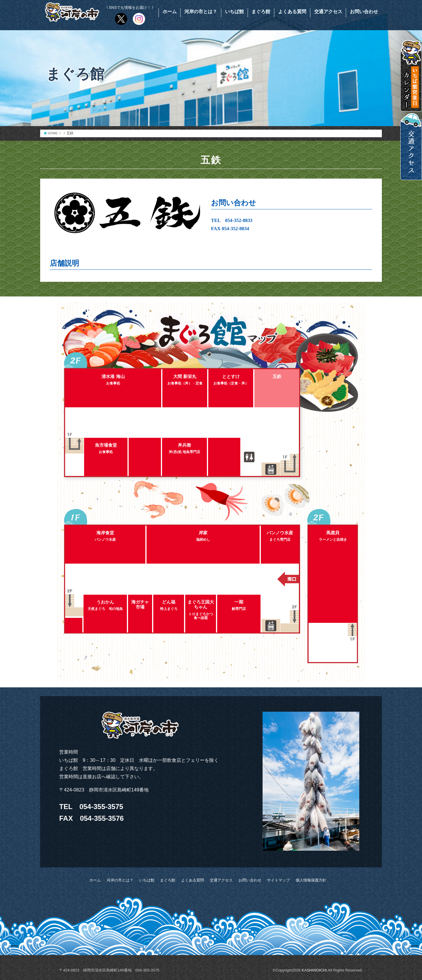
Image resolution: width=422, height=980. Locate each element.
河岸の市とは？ (201, 12)
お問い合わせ (364, 12)
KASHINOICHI (314, 970)
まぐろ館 (261, 12)
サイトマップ (278, 880)
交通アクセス (328, 12)
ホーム (170, 12)
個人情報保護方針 (311, 880)
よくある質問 (292, 12)
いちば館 (234, 12)
